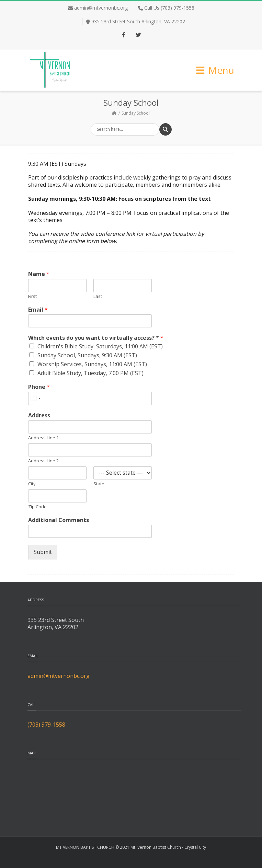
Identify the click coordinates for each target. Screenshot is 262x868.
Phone (39, 387)
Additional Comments (59, 520)
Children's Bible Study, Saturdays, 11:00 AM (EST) (100, 346)
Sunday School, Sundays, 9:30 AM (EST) (87, 355)
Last (98, 296)
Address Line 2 (43, 461)
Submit (43, 552)
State (99, 484)
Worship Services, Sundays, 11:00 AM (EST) (92, 364)
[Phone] (90, 398)
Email (38, 310)
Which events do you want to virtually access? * (96, 338)
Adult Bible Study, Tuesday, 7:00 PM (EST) (90, 373)
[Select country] (35, 398)
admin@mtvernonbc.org (101, 8)
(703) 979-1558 (46, 725)
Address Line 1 (43, 438)
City (32, 484)
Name (39, 274)
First (32, 296)
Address (39, 415)
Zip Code (37, 507)
